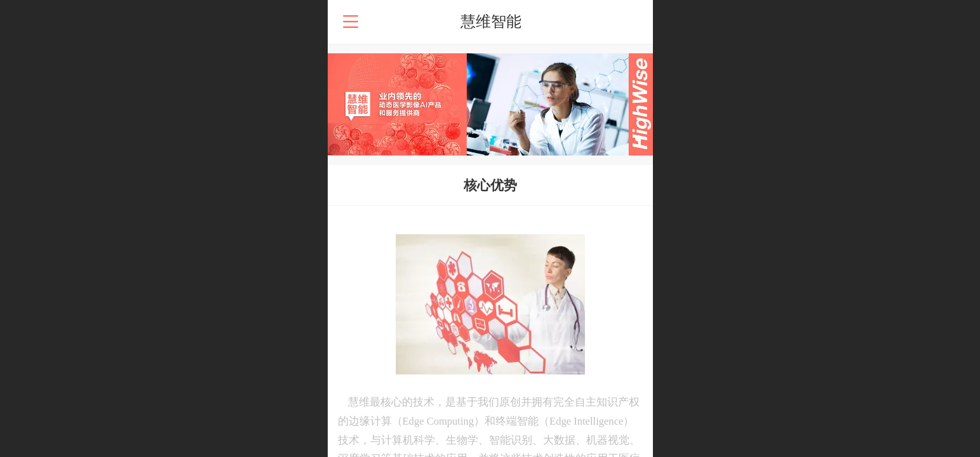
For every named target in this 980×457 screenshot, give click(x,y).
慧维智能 (491, 21)
